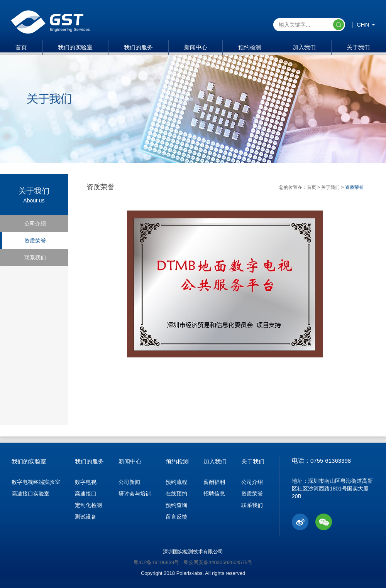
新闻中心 (196, 47)
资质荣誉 (35, 241)
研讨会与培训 (135, 494)
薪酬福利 (214, 482)
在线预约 (176, 494)
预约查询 (176, 505)
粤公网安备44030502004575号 (218, 562)
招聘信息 (214, 494)
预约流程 (176, 482)
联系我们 (35, 258)
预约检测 (250, 47)
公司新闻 (129, 482)
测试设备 (86, 517)
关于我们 (358, 47)
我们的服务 (138, 47)
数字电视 (86, 482)
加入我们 (304, 47)
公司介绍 (35, 224)
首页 (21, 47)
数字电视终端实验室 (36, 482)
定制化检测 (88, 505)
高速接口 (86, 494)
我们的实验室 (75, 47)
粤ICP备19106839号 (157, 562)
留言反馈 (176, 517)
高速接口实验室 (30, 494)
